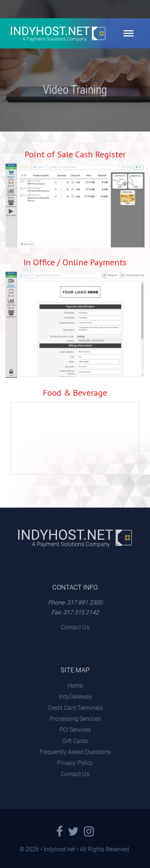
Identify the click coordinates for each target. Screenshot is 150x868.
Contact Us (75, 627)
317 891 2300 (85, 603)
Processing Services (75, 719)
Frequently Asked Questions (75, 752)
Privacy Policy (75, 763)
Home (75, 686)
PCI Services (75, 730)
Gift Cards (75, 741)
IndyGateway (75, 697)
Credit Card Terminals (75, 708)
